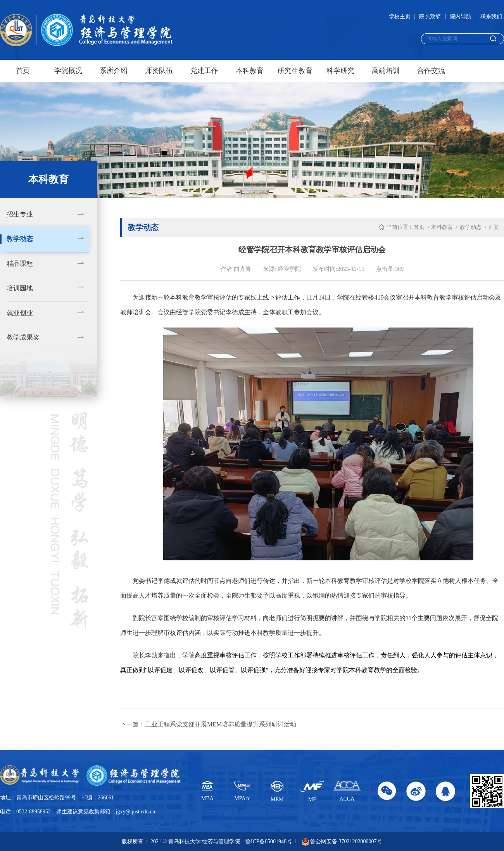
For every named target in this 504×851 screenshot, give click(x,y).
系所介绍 (114, 71)
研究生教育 (295, 71)
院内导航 (461, 16)
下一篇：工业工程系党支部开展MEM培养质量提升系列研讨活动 (208, 724)
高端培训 (386, 71)
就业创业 (20, 313)
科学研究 (340, 71)
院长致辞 (430, 16)
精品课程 (20, 264)
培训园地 (20, 288)
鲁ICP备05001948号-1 (271, 841)
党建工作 (204, 71)
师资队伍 (159, 71)
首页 (23, 71)
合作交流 (431, 71)
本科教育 (250, 71)
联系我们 (491, 16)
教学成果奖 (23, 337)
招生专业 (20, 214)
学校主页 (400, 16)
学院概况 (68, 71)
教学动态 (20, 239)
